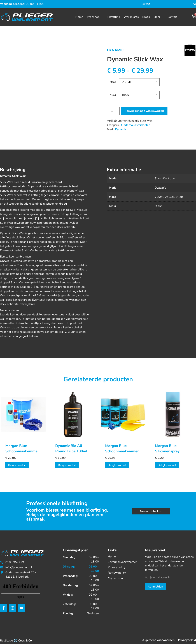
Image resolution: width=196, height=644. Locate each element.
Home (79, 17)
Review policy (117, 573)
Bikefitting (113, 17)
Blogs (146, 17)
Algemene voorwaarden (158, 640)
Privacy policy (117, 567)
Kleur (113, 95)
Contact (172, 17)
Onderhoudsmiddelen (136, 125)
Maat (113, 82)
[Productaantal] (113, 111)
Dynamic (115, 50)
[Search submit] (195, 4)
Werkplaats (131, 17)
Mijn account (116, 578)
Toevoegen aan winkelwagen (144, 111)
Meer (157, 17)
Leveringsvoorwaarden (122, 562)
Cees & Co (25, 641)
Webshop (93, 17)
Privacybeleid (187, 640)
